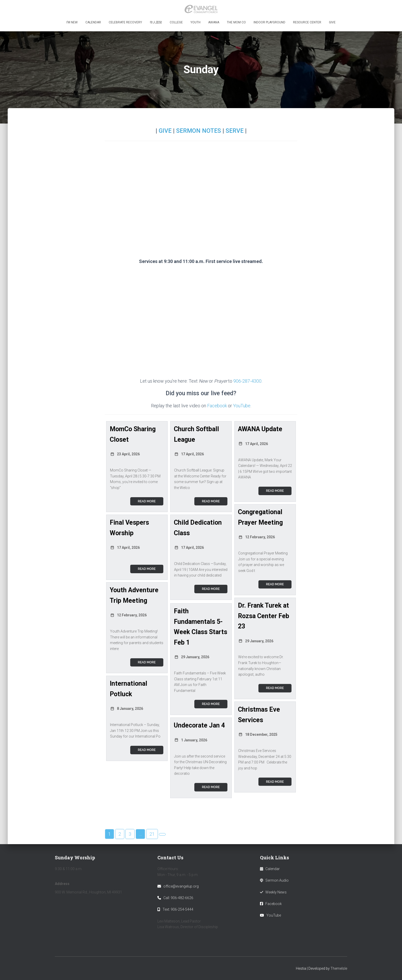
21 (152, 838)
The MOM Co (236, 22)
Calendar (93, 22)
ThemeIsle (339, 968)
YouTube (242, 406)
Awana (214, 22)
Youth (195, 22)
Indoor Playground (269, 22)
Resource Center (307, 22)
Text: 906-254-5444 (178, 909)
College (176, 22)
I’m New (72, 22)
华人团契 (156, 22)
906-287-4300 (247, 381)
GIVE (165, 131)
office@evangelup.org (181, 886)
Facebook (217, 406)
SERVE (235, 131)
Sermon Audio (277, 880)
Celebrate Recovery (125, 22)
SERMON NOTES (199, 131)
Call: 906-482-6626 (178, 898)
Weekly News (276, 892)
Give (332, 22)
